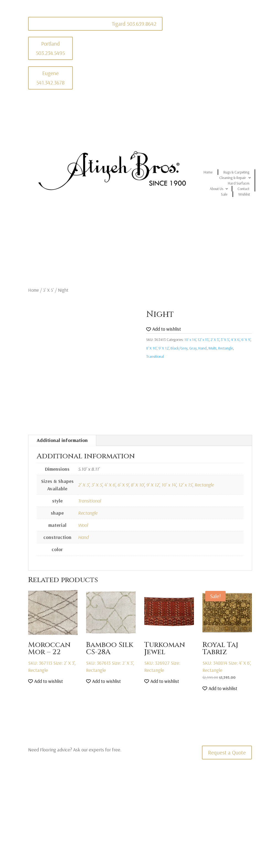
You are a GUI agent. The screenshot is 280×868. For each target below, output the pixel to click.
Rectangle (226, 348)
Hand (202, 348)
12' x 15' (203, 340)
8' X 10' (151, 348)
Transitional (155, 356)
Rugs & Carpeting (236, 172)
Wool (83, 525)
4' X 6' (235, 340)
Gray (193, 348)
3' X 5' (48, 290)
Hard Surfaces (239, 183)
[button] (164, 329)
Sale (224, 194)
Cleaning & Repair (233, 178)
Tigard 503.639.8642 (134, 24)
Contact (243, 189)
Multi (212, 348)
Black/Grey (179, 348)
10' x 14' (190, 340)
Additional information (62, 440)
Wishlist (244, 194)
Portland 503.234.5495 (50, 48)
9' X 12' (163, 348)
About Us (216, 189)
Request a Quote (227, 752)
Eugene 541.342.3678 (50, 78)
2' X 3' (215, 340)
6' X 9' (246, 340)
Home (208, 172)
